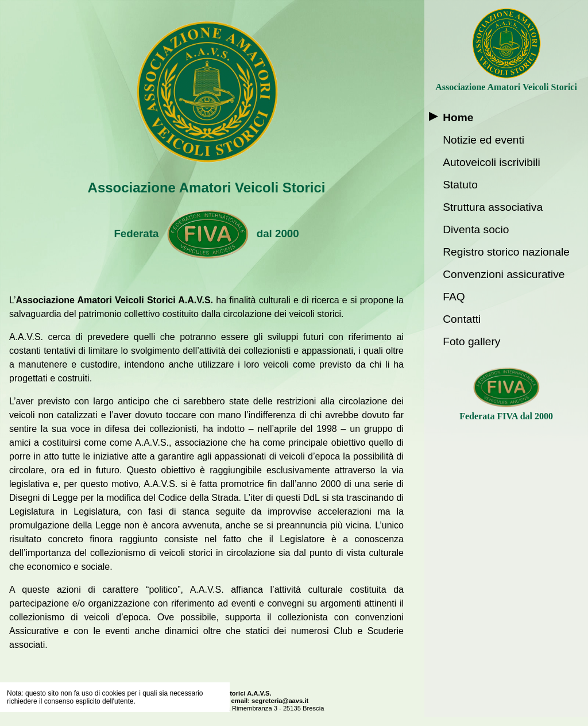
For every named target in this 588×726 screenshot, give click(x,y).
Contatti (462, 319)
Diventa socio (476, 229)
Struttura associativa (493, 207)
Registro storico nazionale (506, 252)
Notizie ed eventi (483, 140)
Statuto (460, 185)
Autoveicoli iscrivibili (492, 162)
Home (458, 117)
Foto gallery (471, 341)
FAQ (454, 297)
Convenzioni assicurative (504, 274)
